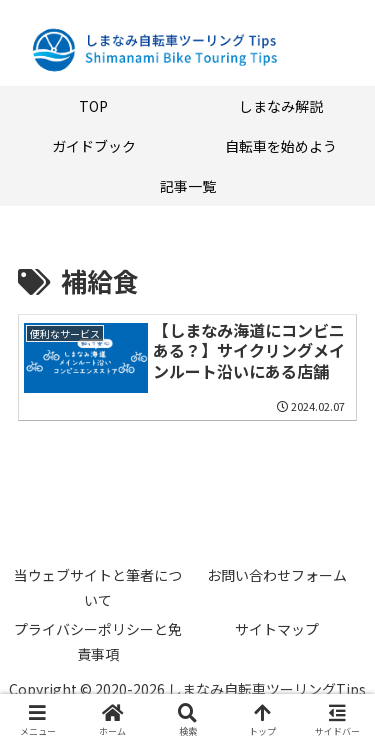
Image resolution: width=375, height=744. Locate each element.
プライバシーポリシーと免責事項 (98, 641)
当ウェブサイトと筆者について (98, 587)
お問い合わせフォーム (277, 575)
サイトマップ (277, 629)
